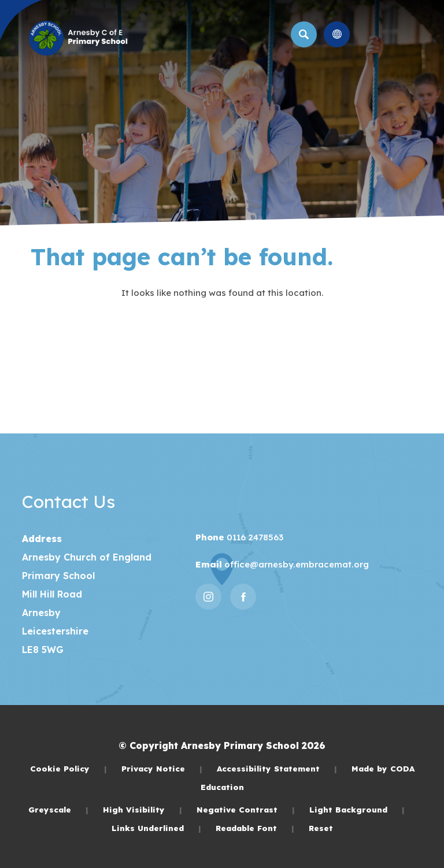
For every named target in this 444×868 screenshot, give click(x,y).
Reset (321, 828)
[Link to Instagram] (208, 597)
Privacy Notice (162, 768)
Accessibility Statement (277, 768)
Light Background (357, 809)
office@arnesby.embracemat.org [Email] (295, 564)
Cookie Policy (69, 768)
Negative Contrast (246, 809)
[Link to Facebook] (243, 597)
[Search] (304, 34)
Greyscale (58, 809)
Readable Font (255, 828)
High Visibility (143, 809)
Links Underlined (156, 828)
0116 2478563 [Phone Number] (254, 537)
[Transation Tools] (337, 34)
